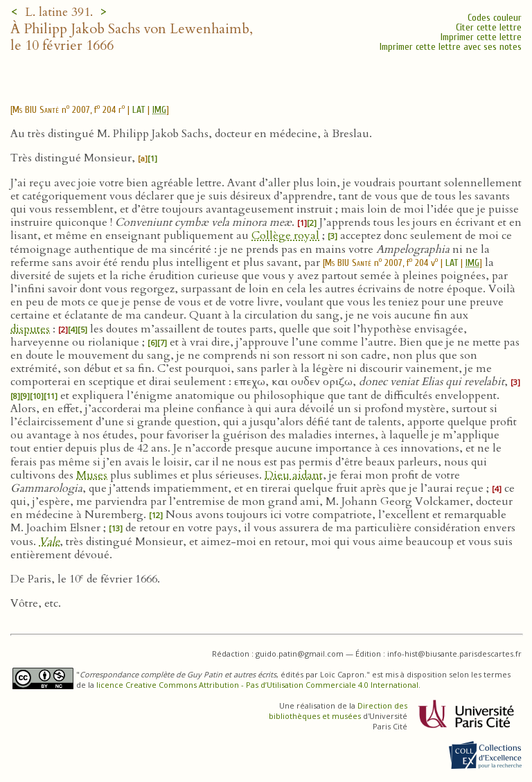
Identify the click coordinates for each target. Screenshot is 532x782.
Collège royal (285, 236)
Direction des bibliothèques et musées (338, 711)
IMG (159, 110)
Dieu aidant (294, 475)
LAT (139, 110)
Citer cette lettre (489, 27)
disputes (30, 329)
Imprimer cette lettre (481, 37)
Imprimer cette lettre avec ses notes (451, 47)
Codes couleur (495, 18)
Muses (92, 475)
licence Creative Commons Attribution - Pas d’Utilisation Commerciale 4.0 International (257, 685)
